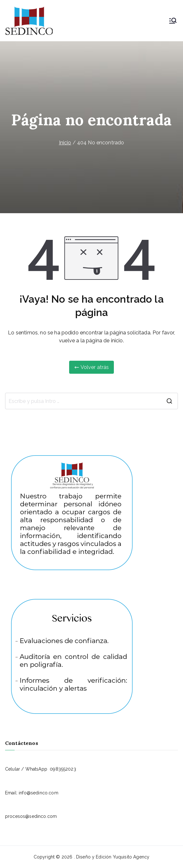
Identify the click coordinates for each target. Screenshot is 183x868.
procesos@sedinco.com (31, 816)
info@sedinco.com (39, 793)
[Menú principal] (173, 21)
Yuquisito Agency (131, 857)
